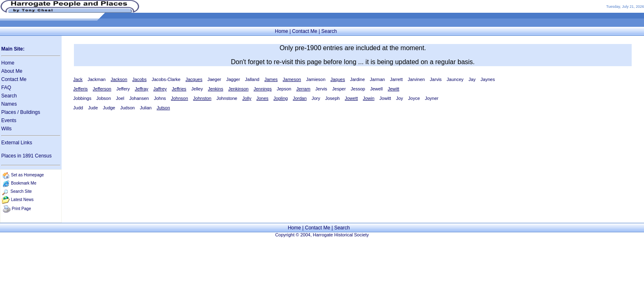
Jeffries (179, 89)
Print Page (22, 209)
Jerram (303, 89)
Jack (78, 79)
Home (281, 31)
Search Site (21, 191)
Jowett (351, 98)
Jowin (368, 98)
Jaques (338, 79)
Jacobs (139, 79)
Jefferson (102, 89)
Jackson (119, 79)
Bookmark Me (24, 183)
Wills (6, 129)
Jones (262, 98)
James (271, 79)
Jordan (300, 98)
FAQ (6, 88)
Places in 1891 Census (26, 156)
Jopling (281, 98)
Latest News (22, 200)
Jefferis (80, 89)
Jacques (194, 79)
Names (9, 104)
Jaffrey (160, 89)
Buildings (30, 112)
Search (329, 31)
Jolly (247, 98)
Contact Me (305, 31)
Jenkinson (239, 89)
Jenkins (215, 89)
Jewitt (393, 89)
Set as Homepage (28, 175)
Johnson (179, 98)
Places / (11, 112)
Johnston (202, 98)
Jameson (292, 79)
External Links (17, 143)
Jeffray (141, 89)
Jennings (262, 89)
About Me (12, 71)
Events (9, 120)
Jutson (163, 108)
